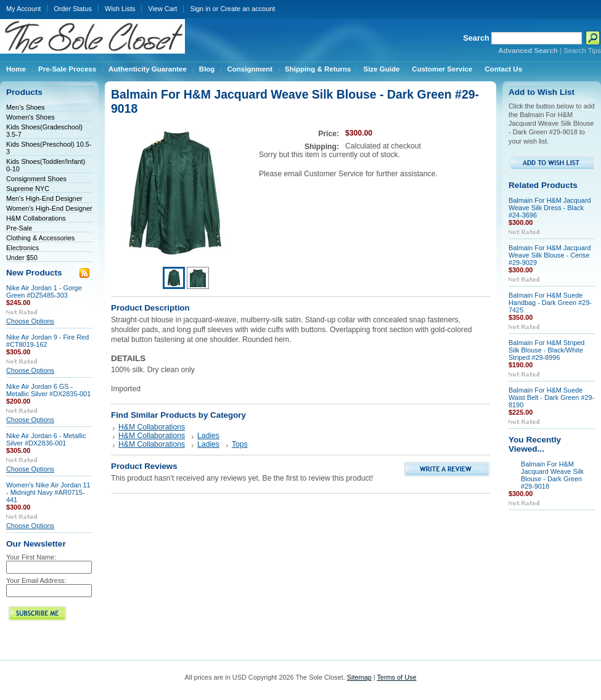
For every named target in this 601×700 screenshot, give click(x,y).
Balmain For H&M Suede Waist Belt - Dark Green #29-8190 (551, 397)
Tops (240, 444)
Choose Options (30, 321)
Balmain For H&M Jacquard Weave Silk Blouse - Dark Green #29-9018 (552, 475)
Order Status (73, 9)
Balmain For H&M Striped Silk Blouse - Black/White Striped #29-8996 (546, 350)
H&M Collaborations (36, 218)
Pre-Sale (19, 228)
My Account (23, 9)
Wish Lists (120, 9)
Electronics (22, 248)
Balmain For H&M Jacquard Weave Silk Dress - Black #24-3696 (550, 208)
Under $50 (22, 258)
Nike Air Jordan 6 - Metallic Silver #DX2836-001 (46, 439)
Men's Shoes (26, 107)
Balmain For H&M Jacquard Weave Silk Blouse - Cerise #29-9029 (550, 255)
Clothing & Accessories (40, 238)
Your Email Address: (36, 580)
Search (476, 38)
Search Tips (582, 51)
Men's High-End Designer (44, 198)
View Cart (162, 9)
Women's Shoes (31, 117)
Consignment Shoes (36, 179)
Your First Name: (31, 557)
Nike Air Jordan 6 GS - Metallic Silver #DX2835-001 (48, 390)
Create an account (247, 9)
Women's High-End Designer (49, 208)
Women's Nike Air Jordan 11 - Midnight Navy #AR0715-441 (48, 492)
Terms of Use (396, 677)
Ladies (208, 436)
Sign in (200, 9)
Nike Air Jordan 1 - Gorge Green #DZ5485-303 (44, 291)
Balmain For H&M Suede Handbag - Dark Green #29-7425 (550, 303)
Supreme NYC (28, 189)
